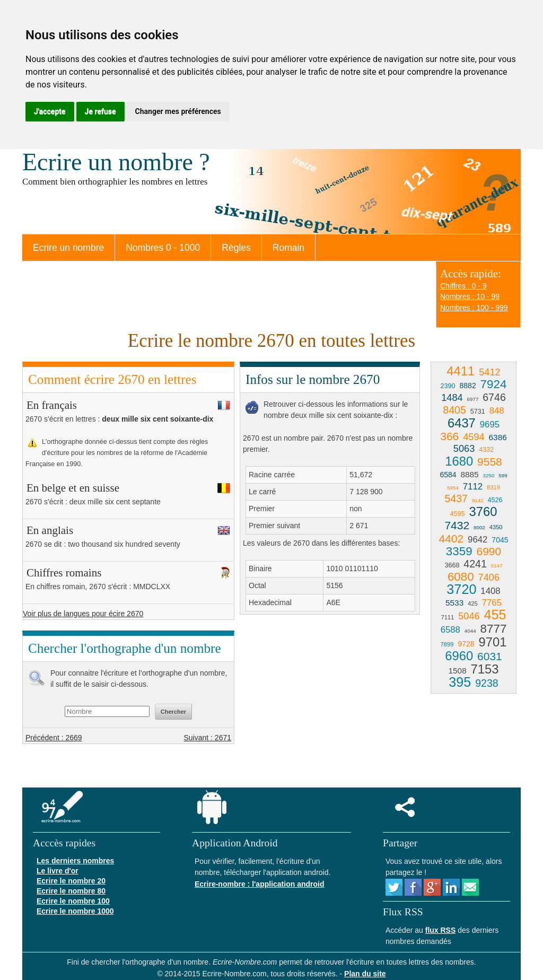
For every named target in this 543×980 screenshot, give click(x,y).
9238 (487, 683)
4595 (458, 514)
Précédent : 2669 (54, 738)
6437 (462, 423)
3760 (483, 511)
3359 (459, 551)
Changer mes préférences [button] (178, 111)
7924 (494, 384)
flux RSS (441, 930)
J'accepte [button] (50, 111)
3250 (489, 475)
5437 (456, 498)
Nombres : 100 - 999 (474, 308)
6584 (448, 475)
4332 (486, 450)
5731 (478, 412)
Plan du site (365, 974)
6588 (450, 630)
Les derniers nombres (75, 861)
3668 (452, 565)
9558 (490, 462)
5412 (489, 372)
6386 (498, 437)
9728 (466, 644)
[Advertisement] (329, 699)
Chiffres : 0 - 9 (463, 286)
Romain (288, 248)
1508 (457, 671)
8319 (493, 487)
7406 (489, 577)
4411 (461, 371)
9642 (478, 540)
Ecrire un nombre (68, 248)
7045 (500, 540)
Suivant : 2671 (207, 738)
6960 (459, 656)
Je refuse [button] (100, 111)
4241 (475, 564)
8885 (469, 474)
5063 (464, 449)
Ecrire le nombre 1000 (75, 911)
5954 (453, 488)
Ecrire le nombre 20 (71, 881)
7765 (492, 603)
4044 (470, 631)
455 (495, 615)
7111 (447, 617)
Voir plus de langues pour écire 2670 (83, 614)
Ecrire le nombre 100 (73, 901)
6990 (489, 551)
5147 (497, 566)
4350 (496, 527)
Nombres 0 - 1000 (163, 248)
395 (460, 682)
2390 (448, 386)
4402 (452, 539)
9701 (492, 642)
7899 (447, 644)
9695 (490, 425)
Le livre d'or (58, 871)
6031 (490, 656)
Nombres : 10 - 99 (470, 296)
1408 (490, 591)
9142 (478, 500)
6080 (461, 577)
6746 (494, 397)
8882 (468, 386)
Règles (236, 248)
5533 (454, 603)
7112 (473, 487)
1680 (459, 461)
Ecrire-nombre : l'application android (259, 884)
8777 (494, 629)
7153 (485, 669)
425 (473, 603)
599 (503, 475)
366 (449, 436)
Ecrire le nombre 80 (71, 891)
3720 (461, 589)
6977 (473, 399)
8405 (454, 410)
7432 (457, 525)
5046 (469, 616)
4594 (474, 437)
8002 (479, 527)
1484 (452, 398)
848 (497, 411)
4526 (495, 500)
